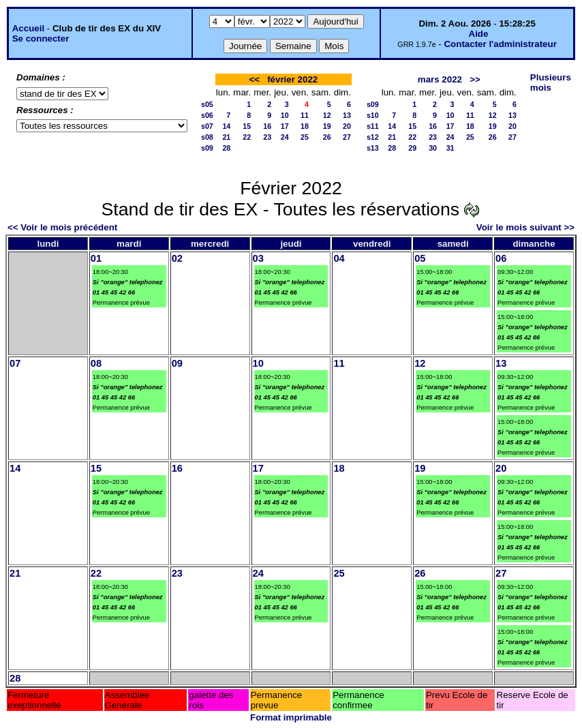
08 (96, 363)
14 (226, 126)
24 (285, 137)
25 (305, 137)
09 (177, 363)
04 (339, 258)
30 (433, 148)
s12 (373, 137)
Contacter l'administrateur (500, 44)
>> (475, 79)
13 (347, 115)
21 (226, 137)
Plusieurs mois (551, 82)
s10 (373, 115)
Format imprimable (291, 717)
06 (501, 258)
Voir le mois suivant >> (525, 227)
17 (285, 126)
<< (254, 79)
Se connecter (41, 39)
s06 (207, 115)
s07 (207, 126)
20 (347, 126)
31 (450, 148)
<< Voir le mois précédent (62, 227)
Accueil (28, 28)
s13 (373, 148)
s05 (207, 104)
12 (327, 115)
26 (327, 137)
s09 (207, 148)
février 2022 (292, 79)
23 (267, 137)
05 (420, 258)
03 (258, 258)
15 (247, 126)
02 (177, 258)
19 (327, 126)
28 (226, 148)
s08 (207, 137)
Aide (479, 34)
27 (347, 137)
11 (305, 115)
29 (412, 148)
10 (285, 115)
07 (15, 363)
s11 (373, 126)
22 (247, 137)
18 (305, 126)
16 (267, 126)
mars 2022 (440, 79)
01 (96, 258)
